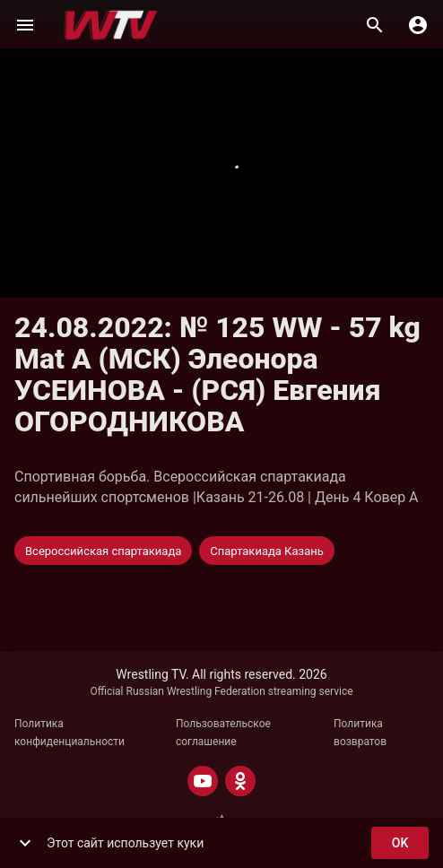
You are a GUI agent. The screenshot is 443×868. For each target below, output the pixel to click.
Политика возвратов (360, 733)
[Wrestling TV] (111, 25)
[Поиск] (375, 25)
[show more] (25, 843)
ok (400, 843)
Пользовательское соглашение (223, 733)
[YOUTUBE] (203, 781)
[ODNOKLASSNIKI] (240, 781)
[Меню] (25, 25)
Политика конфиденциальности (69, 733)
